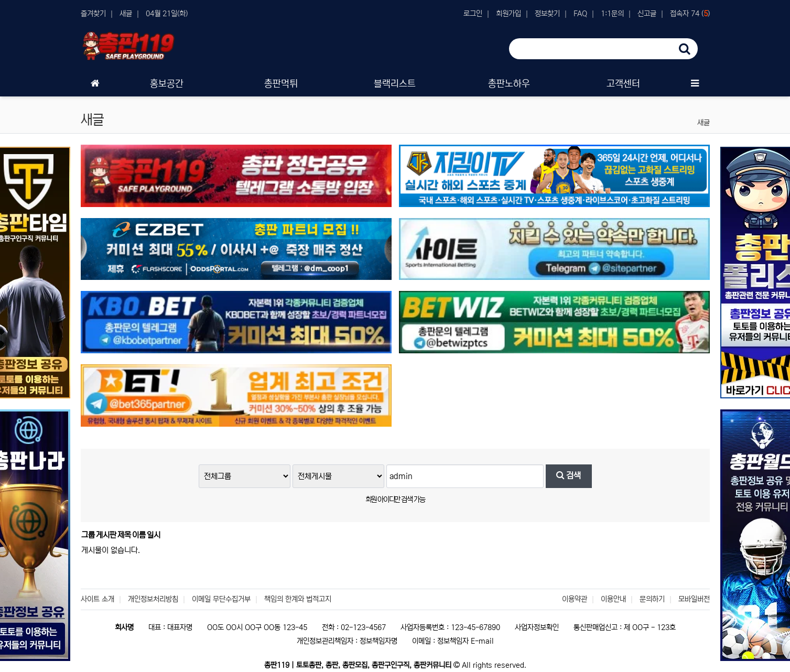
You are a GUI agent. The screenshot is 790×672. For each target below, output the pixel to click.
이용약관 (575, 599)
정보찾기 (547, 14)
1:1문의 (612, 14)
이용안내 (613, 599)
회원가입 (508, 14)
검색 (569, 476)
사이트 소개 (98, 599)
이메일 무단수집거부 (221, 599)
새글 (126, 14)
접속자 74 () (690, 14)
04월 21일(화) (167, 14)
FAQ (580, 14)
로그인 (473, 14)
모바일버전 (694, 599)
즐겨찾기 (93, 14)
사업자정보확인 (537, 627)
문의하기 (652, 599)
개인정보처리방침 (153, 599)
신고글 (647, 14)
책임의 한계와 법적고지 (298, 599)
